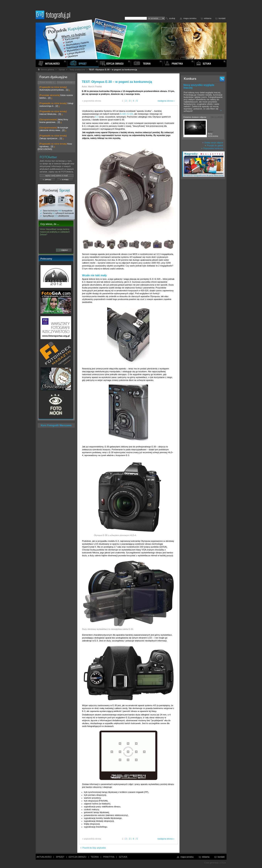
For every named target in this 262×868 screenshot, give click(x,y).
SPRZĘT (60, 857)
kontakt (222, 18)
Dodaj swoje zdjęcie (213, 143)
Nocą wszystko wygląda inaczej (199, 86)
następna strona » (166, 101)
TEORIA (95, 857)
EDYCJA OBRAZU (78, 857)
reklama (208, 18)
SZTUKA (123, 857)
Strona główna (46, 70)
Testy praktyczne (77, 70)
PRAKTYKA (109, 857)
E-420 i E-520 (127, 114)
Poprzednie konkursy (212, 148)
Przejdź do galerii (214, 145)
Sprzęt (62, 70)
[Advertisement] (203, 242)
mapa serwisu (190, 18)
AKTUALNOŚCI (44, 857)
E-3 (97, 117)
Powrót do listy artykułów (93, 848)
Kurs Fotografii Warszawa (56, 425)
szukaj (172, 18)
